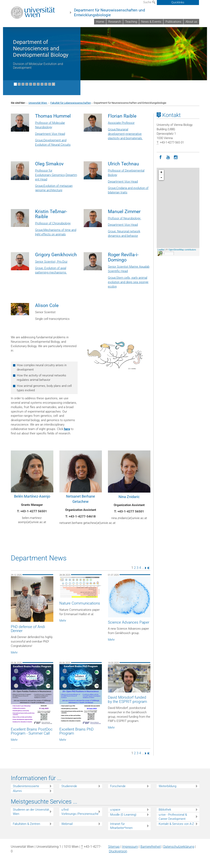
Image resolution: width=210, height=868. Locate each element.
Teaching (131, 22)
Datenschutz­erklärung (179, 847)
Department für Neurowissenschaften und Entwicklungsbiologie (110, 13)
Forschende (118, 786)
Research (115, 22)
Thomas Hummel (53, 116)
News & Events (151, 22)
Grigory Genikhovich (56, 255)
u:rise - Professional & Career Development (173, 817)
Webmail (67, 824)
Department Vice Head (50, 134)
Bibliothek (165, 810)
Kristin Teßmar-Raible (51, 214)
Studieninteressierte (26, 786)
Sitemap (114, 847)
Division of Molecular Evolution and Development (38, 66)
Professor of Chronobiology (53, 223)
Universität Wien (38, 103)
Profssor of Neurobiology (125, 218)
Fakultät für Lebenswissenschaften (71, 103)
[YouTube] (168, 157)
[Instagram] (176, 157)
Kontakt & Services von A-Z (176, 824)
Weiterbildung (167, 786)
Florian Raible (122, 116)
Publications (173, 22)
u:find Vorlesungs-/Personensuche (80, 812)
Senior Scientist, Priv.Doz (51, 262)
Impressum (130, 847)
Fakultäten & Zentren (26, 824)
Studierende (69, 786)
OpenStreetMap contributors (182, 250)
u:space (115, 810)
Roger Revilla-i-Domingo (123, 257)
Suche (149, 2)
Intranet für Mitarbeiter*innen (121, 826)
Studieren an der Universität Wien (31, 812)
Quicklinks (178, 2)
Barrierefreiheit (151, 847)
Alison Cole (47, 305)
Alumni (17, 791)
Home (100, 22)
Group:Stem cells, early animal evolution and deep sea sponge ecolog (128, 282)
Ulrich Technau (123, 164)
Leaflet (161, 250)
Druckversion (118, 851)
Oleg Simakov (49, 164)
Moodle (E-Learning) (123, 815)
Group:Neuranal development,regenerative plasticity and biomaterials (125, 134)
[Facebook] (160, 157)
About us (191, 22)
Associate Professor (121, 123)
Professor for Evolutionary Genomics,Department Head (56, 175)
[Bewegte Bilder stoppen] (53, 84)
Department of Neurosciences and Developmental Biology (41, 49)
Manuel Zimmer (124, 211)
